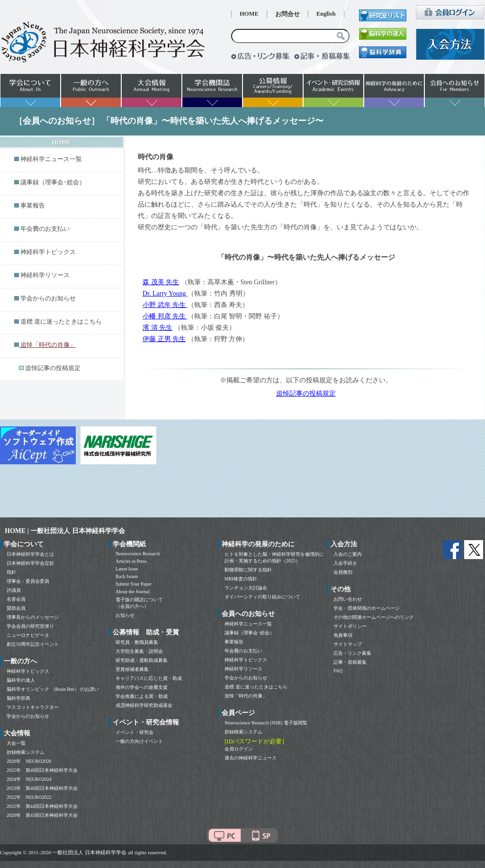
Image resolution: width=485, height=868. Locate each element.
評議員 (14, 590)
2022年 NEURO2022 (29, 797)
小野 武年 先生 (165, 305)
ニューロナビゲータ (28, 635)
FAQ (338, 671)
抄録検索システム (26, 752)
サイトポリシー (350, 626)
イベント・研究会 (135, 732)
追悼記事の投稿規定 (53, 368)
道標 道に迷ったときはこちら (61, 322)
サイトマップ (348, 644)
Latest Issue (127, 569)
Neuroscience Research (138, 554)
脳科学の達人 (21, 680)
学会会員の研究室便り (30, 626)
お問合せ (287, 14)
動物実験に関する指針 (248, 570)
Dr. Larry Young (165, 294)
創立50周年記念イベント (33, 644)
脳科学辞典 (18, 698)
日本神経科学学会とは (30, 554)
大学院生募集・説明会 (139, 651)
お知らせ (125, 615)
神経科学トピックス (48, 252)
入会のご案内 (348, 554)
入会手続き (345, 563)
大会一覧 (16, 743)
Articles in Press (131, 561)
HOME (249, 14)
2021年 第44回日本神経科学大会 (42, 806)
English (326, 14)
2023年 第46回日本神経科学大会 (42, 788)
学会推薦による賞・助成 (142, 696)
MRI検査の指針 (241, 579)
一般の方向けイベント (139, 741)
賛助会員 (16, 608)
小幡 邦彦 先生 (165, 316)
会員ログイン (239, 749)
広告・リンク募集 (352, 653)
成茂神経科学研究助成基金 (144, 705)
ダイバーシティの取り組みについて (262, 597)
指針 (11, 572)
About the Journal (133, 592)
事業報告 (33, 206)
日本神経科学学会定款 (30, 563)
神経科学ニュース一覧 (51, 159)
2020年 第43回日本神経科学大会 (42, 815)
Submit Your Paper (134, 584)
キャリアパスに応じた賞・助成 (149, 678)
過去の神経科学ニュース (251, 758)
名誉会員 (16, 599)
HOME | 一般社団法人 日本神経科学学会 (65, 531)
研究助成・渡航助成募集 (142, 660)
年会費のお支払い (45, 229)
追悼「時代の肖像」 (246, 696)
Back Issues (127, 576)
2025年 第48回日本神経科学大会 (42, 770)
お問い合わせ (348, 599)
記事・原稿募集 (350, 662)
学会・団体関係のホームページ (367, 608)
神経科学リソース (45, 275)
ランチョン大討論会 (246, 588)
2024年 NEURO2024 (29, 779)
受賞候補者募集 (132, 669)
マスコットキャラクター (33, 707)
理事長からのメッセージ (33, 617)
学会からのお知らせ (48, 298)
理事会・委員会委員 (28, 581)
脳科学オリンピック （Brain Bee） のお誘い (53, 689)
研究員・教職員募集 (137, 642)
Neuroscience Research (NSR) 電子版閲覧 (266, 723)
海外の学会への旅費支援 (142, 687)
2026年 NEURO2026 (29, 761)
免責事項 (343, 635)
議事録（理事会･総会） (53, 182)
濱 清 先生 (157, 328)
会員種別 (343, 572)
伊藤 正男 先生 (164, 339)
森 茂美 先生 (161, 282)
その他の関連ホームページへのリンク (374, 617)
